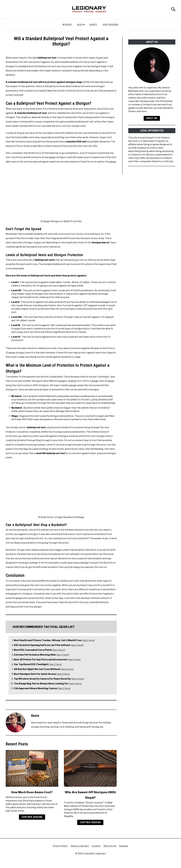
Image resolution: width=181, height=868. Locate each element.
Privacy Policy (60, 846)
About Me (152, 118)
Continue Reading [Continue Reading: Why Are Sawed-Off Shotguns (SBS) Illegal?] (90, 822)
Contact (96, 846)
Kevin (35, 716)
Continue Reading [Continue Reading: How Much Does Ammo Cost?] (32, 817)
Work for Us (110, 846)
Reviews (67, 25)
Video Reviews (111, 25)
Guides (93, 25)
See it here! (88, 640)
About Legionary (80, 846)
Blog (80, 25)
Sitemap (124, 846)
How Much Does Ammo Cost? (32, 792)
